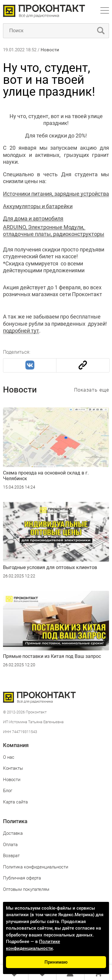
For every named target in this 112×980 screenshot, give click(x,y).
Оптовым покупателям (26, 889)
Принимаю (56, 962)
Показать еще (92, 390)
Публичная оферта (22, 878)
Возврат (11, 856)
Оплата (10, 845)
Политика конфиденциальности (36, 867)
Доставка (13, 833)
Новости (50, 50)
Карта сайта (15, 802)
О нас (9, 757)
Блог (8, 791)
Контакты (13, 768)
